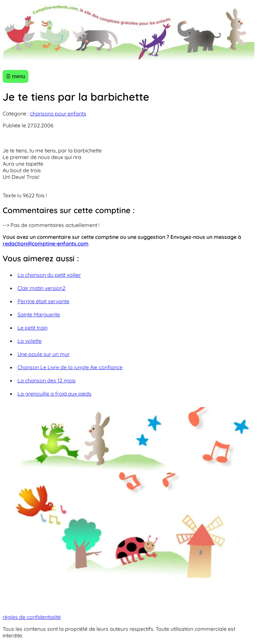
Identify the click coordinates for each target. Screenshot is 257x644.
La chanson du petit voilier (49, 275)
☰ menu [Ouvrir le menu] (16, 76)
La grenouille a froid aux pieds (55, 394)
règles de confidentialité (32, 617)
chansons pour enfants (58, 113)
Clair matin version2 (41, 288)
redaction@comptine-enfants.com (46, 243)
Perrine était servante (43, 301)
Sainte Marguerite (39, 314)
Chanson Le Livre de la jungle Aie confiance (70, 367)
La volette (30, 341)
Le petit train (33, 328)
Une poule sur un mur (44, 354)
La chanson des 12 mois (47, 380)
